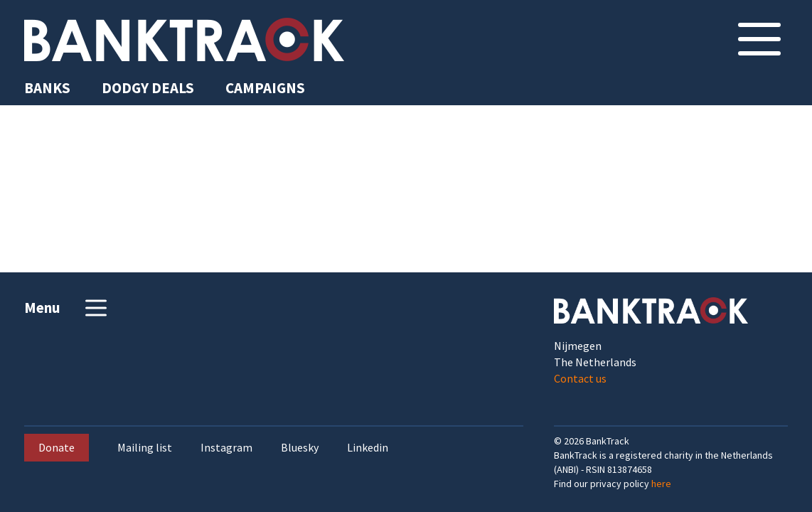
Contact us (580, 378)
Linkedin (368, 448)
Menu (67, 308)
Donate (57, 447)
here (661, 484)
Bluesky (300, 448)
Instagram (226, 448)
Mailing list (145, 448)
